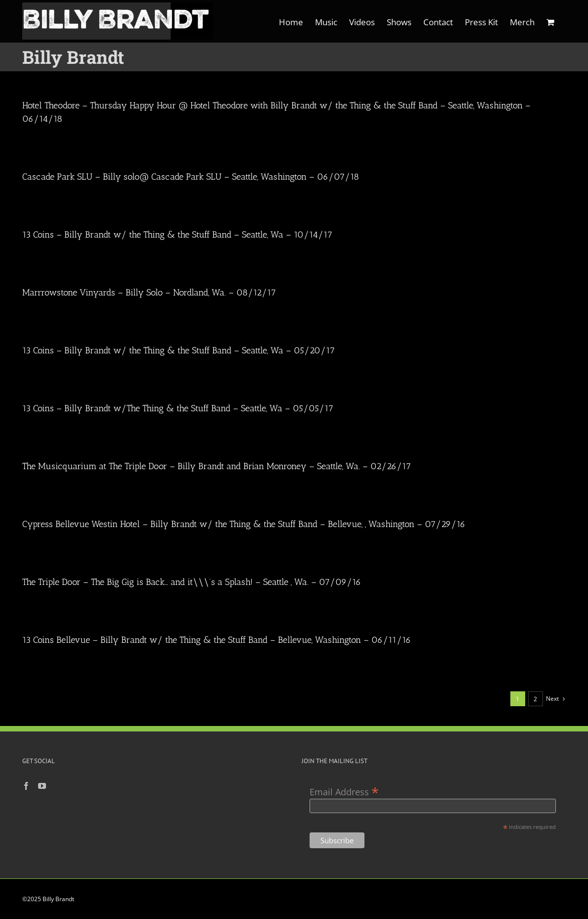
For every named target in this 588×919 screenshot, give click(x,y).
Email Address (344, 791)
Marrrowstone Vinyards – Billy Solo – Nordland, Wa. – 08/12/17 (149, 292)
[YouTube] (42, 786)
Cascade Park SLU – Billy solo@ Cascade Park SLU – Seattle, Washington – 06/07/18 (191, 177)
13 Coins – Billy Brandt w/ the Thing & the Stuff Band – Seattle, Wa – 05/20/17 (179, 350)
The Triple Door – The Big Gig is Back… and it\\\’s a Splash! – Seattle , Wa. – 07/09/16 (192, 582)
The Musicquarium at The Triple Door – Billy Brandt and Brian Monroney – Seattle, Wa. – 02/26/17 (217, 466)
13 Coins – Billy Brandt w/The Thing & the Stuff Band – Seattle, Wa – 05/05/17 (178, 408)
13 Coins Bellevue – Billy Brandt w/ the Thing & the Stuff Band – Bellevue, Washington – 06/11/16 (217, 640)
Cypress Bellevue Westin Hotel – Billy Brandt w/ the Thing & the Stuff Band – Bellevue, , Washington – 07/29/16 (244, 524)
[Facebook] (26, 786)
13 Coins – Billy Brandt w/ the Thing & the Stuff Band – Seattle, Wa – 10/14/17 (177, 235)
